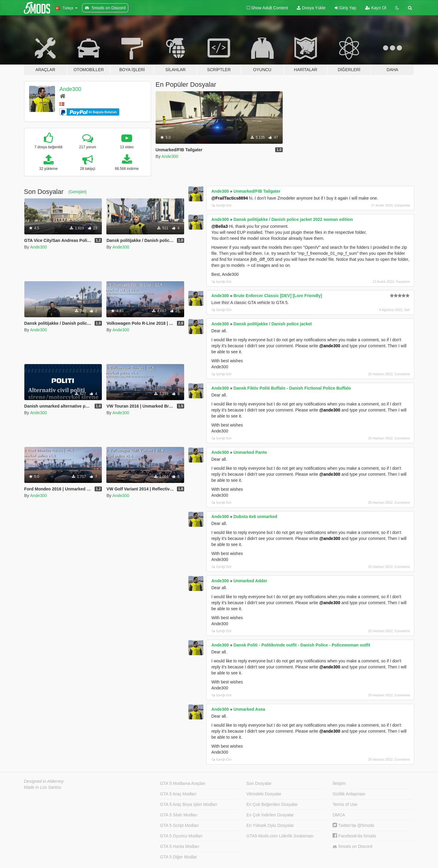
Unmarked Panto (250, 452)
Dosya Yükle (311, 8)
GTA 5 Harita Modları (180, 846)
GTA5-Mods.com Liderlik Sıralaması (280, 836)
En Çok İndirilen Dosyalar (270, 815)
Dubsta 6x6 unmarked (255, 517)
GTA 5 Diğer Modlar (179, 857)
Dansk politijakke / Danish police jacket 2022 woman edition (293, 219)
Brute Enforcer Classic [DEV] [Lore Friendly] (278, 296)
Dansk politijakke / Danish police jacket (273, 324)
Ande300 (70, 89)
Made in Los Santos (43, 787)
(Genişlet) (78, 192)
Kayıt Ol (376, 8)
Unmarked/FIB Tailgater (257, 191)
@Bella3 (219, 226)
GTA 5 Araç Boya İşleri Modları (189, 804)
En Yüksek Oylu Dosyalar (270, 825)
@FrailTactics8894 (230, 198)
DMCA (339, 815)
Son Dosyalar (259, 783)
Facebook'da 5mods (354, 836)
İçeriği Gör (222, 205)
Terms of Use (345, 804)
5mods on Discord (352, 847)
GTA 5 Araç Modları (178, 794)
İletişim (339, 783)
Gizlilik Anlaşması (349, 794)
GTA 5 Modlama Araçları (183, 783)
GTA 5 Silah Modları (179, 815)
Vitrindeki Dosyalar (264, 794)
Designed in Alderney (44, 781)
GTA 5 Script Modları (179, 825)
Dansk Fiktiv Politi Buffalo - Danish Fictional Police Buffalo (292, 388)
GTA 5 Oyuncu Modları (181, 836)
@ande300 (330, 346)
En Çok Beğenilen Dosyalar (272, 804)
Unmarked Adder (250, 581)
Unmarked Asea (249, 709)
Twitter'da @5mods (353, 825)
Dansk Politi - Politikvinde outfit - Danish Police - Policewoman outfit (302, 645)
